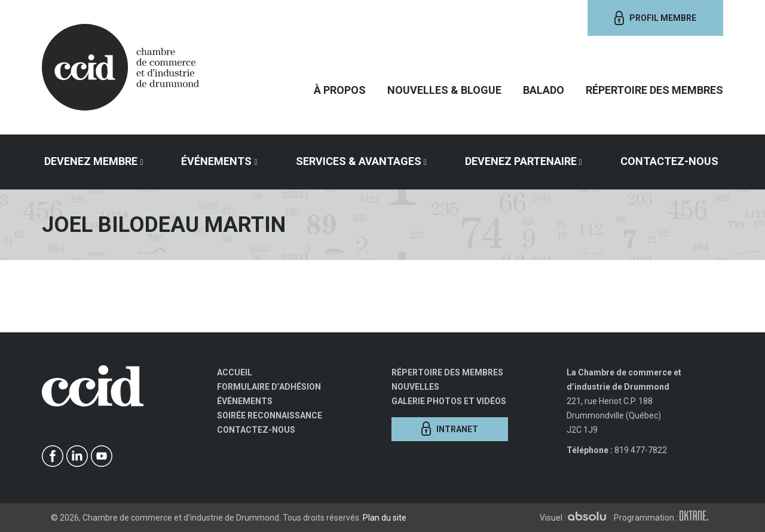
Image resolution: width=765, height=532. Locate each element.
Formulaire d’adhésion (269, 387)
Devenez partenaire (521, 161)
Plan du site (385, 518)
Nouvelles (415, 387)
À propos (340, 90)
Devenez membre (91, 161)
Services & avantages (359, 161)
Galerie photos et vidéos (449, 401)
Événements (216, 161)
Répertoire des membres (654, 90)
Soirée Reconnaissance (270, 415)
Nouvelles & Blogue (444, 90)
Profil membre (655, 18)
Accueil (235, 372)
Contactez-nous (669, 161)
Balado (544, 90)
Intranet (450, 429)
